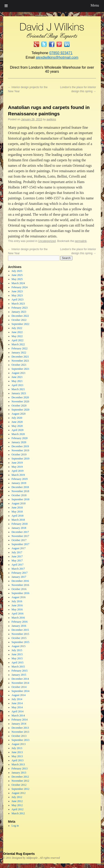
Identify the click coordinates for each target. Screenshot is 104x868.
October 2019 (19, 455)
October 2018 (19, 495)
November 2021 (20, 361)
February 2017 (20, 573)
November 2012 (20, 781)
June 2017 (17, 556)
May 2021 (17, 381)
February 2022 (20, 348)
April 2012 (17, 809)
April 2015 (17, 662)
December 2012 (20, 777)
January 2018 (19, 528)
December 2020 (20, 397)
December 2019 (20, 446)
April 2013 (17, 760)
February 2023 (20, 308)
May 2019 (17, 467)
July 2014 (17, 699)
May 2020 (17, 426)
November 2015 (20, 634)
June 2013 (17, 752)
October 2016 (19, 589)
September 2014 (20, 691)
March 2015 (18, 667)
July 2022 (17, 328)
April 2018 (17, 516)
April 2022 (17, 340)
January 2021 (19, 393)
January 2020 (19, 442)
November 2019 (20, 450)
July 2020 (17, 418)
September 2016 (20, 593)
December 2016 (20, 581)
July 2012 (17, 797)
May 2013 (17, 756)
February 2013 (20, 769)
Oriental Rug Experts (19, 854)
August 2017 (19, 548)
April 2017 (17, 565)
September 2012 (20, 789)
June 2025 (17, 275)
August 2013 (19, 744)
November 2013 (20, 732)
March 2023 (18, 304)
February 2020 (20, 438)
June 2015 (17, 654)
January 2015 (19, 675)
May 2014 (17, 707)
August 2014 (19, 695)
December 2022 (20, 316)
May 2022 (17, 336)
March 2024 (18, 283)
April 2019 (17, 471)
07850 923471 (61, 53)
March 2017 (18, 569)
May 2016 (17, 609)
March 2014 (18, 716)
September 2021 (20, 369)
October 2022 (19, 320)
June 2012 (17, 801)
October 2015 (19, 638)
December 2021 (20, 357)
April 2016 (17, 614)
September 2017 (20, 544)
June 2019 (17, 463)
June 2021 (17, 377)
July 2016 (17, 601)
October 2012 (19, 785)
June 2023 (17, 291)
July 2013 (17, 748)
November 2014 (20, 683)
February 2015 (20, 671)
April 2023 (17, 300)
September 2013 (20, 740)
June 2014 (17, 703)
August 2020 (19, 414)
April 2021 (17, 385)
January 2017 (19, 577)
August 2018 (19, 503)
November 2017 (20, 536)
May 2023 (17, 295)
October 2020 (19, 406)
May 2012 (17, 805)
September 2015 (20, 642)
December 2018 (20, 487)
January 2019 (19, 483)
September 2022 (20, 324)
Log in (15, 826)
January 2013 (19, 773)
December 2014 (20, 679)
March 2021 (18, 389)
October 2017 (19, 540)
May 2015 (17, 658)
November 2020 (20, 401)
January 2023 (19, 312)
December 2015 (20, 630)
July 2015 (17, 650)
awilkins (51, 119)
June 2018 (17, 508)
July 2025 (17, 271)
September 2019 (20, 459)
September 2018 (20, 499)
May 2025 (17, 279)
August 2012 (19, 793)
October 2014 (19, 687)
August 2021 (19, 373)
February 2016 (20, 622)
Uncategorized (47, 241)
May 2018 (17, 512)
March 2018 (18, 520)
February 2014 (20, 720)
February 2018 (20, 524)
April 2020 (17, 430)
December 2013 (20, 728)
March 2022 (18, 344)
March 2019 (18, 475)
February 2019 (20, 479)
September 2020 (20, 410)
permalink (81, 241)
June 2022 (17, 332)
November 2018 (20, 491)
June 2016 (17, 605)
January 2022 (19, 353)
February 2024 (20, 287)
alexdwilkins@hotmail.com (57, 57)
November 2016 (20, 585)
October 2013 (19, 736)
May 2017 (17, 561)
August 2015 (19, 646)
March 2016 (18, 618)
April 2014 (17, 711)
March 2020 (18, 434)
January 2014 (19, 724)
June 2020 (17, 422)
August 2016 (19, 597)
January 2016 (19, 626)
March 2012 (18, 813)
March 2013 (18, 764)
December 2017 (20, 532)
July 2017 (17, 552)
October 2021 (19, 365)
